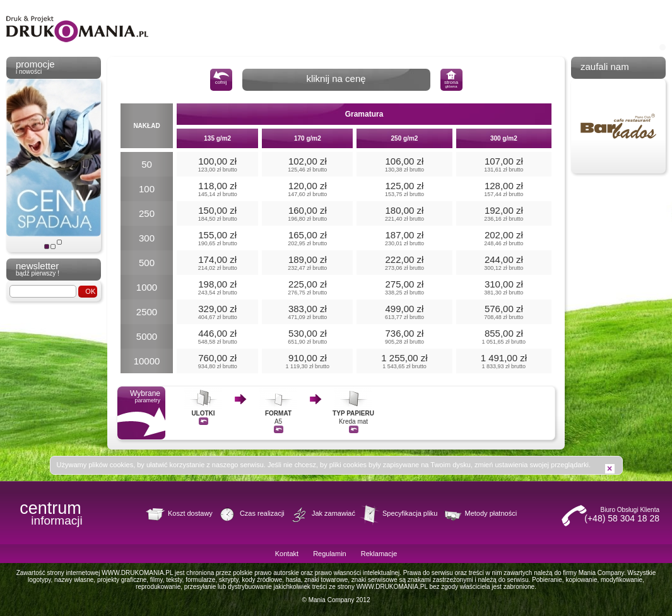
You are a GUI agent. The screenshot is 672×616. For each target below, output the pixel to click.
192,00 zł (504, 213)
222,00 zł (404, 263)
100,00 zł (217, 164)
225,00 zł (307, 287)
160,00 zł (307, 213)
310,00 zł (504, 287)
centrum (50, 512)
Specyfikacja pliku (410, 513)
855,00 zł (504, 336)
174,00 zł (217, 263)
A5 (278, 410)
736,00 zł (404, 336)
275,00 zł (404, 287)
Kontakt (287, 554)
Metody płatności (491, 513)
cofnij (221, 78)
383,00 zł (307, 312)
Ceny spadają (47, 247)
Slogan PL (53, 247)
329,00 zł (217, 312)
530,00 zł (307, 336)
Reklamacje (379, 554)
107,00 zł (504, 164)
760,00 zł (217, 361)
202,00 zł (504, 238)
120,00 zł (307, 189)
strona (451, 79)
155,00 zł (217, 238)
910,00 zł (307, 361)
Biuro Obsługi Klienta (609, 515)
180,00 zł (404, 213)
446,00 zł (217, 336)
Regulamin (330, 554)
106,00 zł (404, 164)
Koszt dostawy (190, 513)
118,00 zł (217, 189)
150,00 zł (217, 213)
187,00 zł (404, 238)
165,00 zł (307, 238)
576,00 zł (504, 312)
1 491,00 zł (504, 361)
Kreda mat (353, 410)
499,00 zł (404, 312)
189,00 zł (307, 263)
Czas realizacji (262, 513)
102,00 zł (307, 164)
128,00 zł (504, 189)
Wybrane (141, 413)
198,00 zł (217, 287)
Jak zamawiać (333, 513)
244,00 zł (504, 263)
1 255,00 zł (404, 361)
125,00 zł (404, 189)
